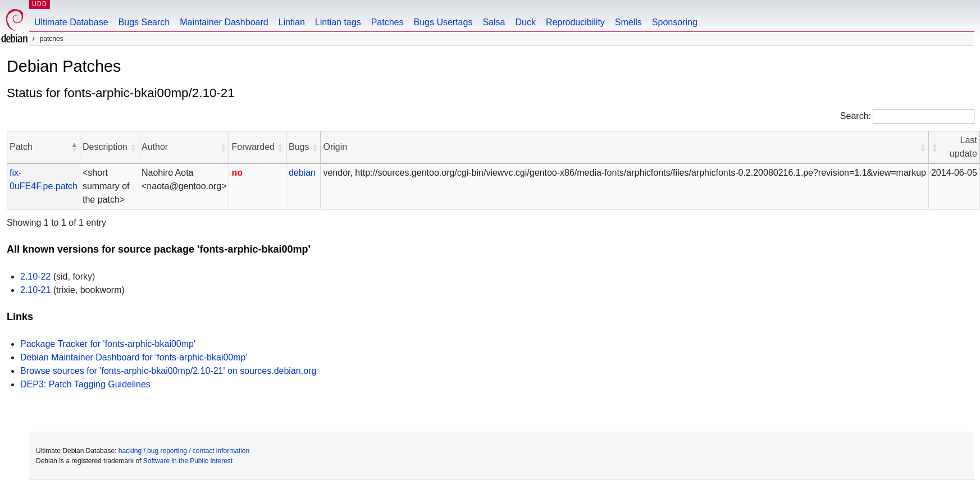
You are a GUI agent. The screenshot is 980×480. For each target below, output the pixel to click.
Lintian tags (338, 22)
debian (302, 173)
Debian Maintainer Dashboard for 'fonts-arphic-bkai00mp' (134, 357)
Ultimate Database (71, 22)
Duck (525, 22)
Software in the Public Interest (188, 461)
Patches (388, 22)
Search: (856, 116)
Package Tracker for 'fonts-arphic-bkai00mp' (108, 344)
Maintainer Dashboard (224, 22)
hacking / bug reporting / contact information (184, 451)
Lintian (292, 22)
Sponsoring (675, 22)
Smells (628, 22)
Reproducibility (575, 22)
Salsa (494, 22)
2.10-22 (35, 276)
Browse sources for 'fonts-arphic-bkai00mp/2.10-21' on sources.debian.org (168, 371)
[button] (74, 147)
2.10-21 (35, 290)
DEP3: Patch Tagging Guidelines (85, 384)
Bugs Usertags (443, 22)
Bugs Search (144, 22)
